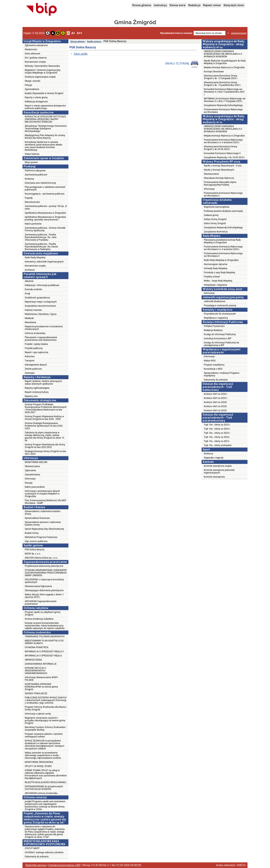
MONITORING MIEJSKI (36, 462)
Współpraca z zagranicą (216, 318)
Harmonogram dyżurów (216, 264)
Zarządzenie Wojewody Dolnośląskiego (223, 105)
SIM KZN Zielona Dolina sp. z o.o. (41, 558)
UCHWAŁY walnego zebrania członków (44, 852)
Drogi (27, 294)
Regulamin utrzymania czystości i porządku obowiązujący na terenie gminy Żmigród (45, 720)
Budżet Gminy (32, 533)
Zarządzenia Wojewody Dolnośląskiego (223, 228)
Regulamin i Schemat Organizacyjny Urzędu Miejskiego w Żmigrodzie (43, 71)
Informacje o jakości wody (38, 714)
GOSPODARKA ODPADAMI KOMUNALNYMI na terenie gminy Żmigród (41, 687)
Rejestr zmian (212, 5)
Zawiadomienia (32, 475)
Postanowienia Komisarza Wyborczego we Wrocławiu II (223, 194)
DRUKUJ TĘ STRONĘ (182, 64)
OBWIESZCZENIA (33, 660)
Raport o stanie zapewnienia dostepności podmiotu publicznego (45, 107)
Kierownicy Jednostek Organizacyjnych (44, 262)
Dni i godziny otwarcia (36, 58)
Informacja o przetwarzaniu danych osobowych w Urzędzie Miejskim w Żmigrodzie (42, 494)
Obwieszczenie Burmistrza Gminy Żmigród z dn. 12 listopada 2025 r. (221, 77)
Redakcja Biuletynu (213, 330)
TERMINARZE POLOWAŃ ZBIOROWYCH (45, 637)
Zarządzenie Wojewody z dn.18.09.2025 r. (225, 157)
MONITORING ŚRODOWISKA (39, 762)
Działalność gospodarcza (37, 298)
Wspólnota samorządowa (217, 207)
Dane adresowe (32, 54)
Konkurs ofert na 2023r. (216, 406)
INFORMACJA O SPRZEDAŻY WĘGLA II (44, 652)
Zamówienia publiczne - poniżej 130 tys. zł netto (46, 207)
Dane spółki (81, 54)
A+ (73, 33)
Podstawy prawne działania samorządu (223, 211)
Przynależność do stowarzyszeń (220, 314)
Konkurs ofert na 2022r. (216, 410)
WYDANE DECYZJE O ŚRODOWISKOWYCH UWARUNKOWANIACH (36, 671)
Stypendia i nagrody (214, 458)
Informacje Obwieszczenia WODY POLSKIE (41, 679)
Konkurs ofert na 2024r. (216, 402)
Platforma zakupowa (35, 171)
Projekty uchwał (212, 277)
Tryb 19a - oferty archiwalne (218, 445)
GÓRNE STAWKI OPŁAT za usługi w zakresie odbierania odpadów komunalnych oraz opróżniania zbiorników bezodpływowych (46, 774)
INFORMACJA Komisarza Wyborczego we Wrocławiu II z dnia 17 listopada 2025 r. (225, 100)
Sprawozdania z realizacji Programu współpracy (222, 374)
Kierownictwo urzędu (35, 266)
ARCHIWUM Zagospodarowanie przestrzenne (41, 603)
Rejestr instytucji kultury (37, 392)
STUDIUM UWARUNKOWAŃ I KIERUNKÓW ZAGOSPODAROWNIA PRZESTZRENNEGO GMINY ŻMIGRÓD (46, 573)
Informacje (30, 479)
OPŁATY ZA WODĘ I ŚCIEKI (38, 766)
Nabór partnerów (33, 224)
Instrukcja (160, 5)
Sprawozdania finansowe (37, 518)
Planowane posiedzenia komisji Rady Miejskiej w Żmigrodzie (222, 241)
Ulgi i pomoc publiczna (36, 541)
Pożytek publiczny (34, 348)
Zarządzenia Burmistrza (216, 232)
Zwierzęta (30, 373)
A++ (79, 33)
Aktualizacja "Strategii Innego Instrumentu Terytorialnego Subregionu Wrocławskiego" (46, 129)
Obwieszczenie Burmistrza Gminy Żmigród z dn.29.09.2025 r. (220, 148)
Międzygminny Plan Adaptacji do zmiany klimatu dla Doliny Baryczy (45, 137)
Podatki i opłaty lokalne (36, 344)
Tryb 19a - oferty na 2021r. (217, 441)
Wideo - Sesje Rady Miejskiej (218, 281)
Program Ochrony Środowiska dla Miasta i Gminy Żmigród (46, 708)
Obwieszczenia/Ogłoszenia (38, 586)
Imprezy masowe (33, 310)
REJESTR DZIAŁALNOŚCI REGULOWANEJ (46, 782)
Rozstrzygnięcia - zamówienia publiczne (45, 194)
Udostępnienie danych (36, 365)
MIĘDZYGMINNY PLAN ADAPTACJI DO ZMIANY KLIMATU (44, 642)
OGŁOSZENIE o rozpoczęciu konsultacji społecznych (44, 581)
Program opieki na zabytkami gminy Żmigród (43, 613)
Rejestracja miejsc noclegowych (41, 302)
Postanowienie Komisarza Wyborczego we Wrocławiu (223, 111)
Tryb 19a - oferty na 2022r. (217, 437)
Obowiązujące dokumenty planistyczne (44, 590)
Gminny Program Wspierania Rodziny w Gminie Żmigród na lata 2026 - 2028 (44, 418)
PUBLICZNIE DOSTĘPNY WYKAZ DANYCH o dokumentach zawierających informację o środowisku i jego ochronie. (46, 700)
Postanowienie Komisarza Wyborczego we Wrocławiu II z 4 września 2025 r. (223, 141)
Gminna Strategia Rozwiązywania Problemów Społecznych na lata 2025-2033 (44, 426)
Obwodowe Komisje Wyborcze (219, 178)
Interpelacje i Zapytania (215, 285)
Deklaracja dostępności (36, 102)
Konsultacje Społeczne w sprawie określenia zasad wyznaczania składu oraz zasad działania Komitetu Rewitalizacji (43, 146)
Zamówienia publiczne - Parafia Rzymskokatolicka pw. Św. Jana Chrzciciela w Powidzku (41, 237)
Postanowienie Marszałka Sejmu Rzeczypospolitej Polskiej (220, 183)
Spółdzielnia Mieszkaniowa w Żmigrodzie (45, 213)
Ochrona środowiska (35, 333)
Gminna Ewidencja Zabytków (39, 619)
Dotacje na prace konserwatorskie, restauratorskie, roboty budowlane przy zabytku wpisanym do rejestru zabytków (45, 626)
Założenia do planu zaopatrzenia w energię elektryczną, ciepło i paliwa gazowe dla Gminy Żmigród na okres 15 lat (44, 437)
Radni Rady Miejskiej (35, 258)
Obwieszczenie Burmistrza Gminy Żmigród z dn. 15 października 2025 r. (223, 84)
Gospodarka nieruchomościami (40, 306)
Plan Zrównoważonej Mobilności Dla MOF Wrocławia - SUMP (46, 502)
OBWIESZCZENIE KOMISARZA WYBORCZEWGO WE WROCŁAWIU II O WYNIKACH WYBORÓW (223, 54)
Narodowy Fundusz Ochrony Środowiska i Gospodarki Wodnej (45, 729)
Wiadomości (31, 49)
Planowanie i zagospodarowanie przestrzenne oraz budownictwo (41, 339)
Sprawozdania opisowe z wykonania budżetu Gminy (43, 523)
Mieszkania (30, 322)
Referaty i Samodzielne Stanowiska (42, 66)
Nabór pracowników (35, 487)
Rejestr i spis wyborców (36, 352)
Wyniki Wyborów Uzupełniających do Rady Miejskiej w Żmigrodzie (225, 62)
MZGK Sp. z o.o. (33, 554)
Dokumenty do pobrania (37, 857)
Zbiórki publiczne (33, 369)
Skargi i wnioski (33, 81)
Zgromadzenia (32, 89)
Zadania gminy (211, 215)
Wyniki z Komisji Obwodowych (219, 170)
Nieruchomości (32, 202)
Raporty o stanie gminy (36, 97)
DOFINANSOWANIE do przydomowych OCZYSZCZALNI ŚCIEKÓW (44, 788)
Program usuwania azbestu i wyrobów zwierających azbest (44, 735)
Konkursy (29, 179)
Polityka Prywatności (214, 326)
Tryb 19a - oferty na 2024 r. (217, 429)
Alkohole (29, 281)
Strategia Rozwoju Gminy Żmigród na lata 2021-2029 (45, 453)
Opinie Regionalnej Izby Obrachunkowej (44, 529)
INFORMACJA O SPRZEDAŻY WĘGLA (43, 656)
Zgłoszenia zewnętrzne (36, 45)
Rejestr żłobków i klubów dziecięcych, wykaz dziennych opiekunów (43, 383)
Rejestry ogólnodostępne (37, 388)
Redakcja (194, 5)
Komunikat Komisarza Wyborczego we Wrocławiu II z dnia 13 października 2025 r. (224, 92)
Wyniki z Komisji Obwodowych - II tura (223, 166)
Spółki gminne (94, 41)
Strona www (178, 5)
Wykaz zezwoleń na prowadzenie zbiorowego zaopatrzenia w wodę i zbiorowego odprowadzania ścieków (43, 755)
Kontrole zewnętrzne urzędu (218, 466)
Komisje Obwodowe (214, 72)
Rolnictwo (30, 356)
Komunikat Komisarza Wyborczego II (222, 153)
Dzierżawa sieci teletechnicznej (40, 183)
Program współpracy (214, 365)
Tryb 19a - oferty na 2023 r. (217, 433)
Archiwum (30, 270)
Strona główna (142, 5)
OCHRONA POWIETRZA (37, 647)
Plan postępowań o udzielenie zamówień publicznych (45, 188)
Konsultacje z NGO (213, 369)
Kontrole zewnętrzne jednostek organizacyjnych (219, 471)
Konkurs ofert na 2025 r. (216, 398)
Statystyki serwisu (36, 865)
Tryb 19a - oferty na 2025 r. (217, 425)
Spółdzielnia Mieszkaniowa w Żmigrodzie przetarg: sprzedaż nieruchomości (45, 218)
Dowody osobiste (33, 289)
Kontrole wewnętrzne (214, 477)
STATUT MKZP (32, 848)
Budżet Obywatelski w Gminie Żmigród (44, 93)
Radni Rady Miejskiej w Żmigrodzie (221, 260)
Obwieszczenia (32, 466)
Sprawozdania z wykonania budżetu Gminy (43, 513)
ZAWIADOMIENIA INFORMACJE (41, 664)
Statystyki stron (234, 5)
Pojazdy (29, 198)
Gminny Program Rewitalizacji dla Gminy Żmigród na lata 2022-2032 (45, 446)
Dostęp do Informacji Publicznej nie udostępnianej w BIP (221, 344)
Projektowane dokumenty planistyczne (44, 566)
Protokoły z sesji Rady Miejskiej (219, 273)
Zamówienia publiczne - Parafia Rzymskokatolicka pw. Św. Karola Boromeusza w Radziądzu (41, 247)
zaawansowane (239, 33)
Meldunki (29, 318)
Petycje (28, 85)
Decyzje (29, 483)
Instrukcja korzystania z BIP (218, 339)
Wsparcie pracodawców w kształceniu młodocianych (44, 328)
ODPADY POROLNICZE (36, 694)
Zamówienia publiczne (36, 175)
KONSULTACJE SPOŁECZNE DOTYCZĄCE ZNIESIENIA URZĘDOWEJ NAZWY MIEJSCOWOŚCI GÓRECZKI (45, 119)
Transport (30, 361)
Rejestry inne (31, 396)
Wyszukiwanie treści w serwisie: (176, 33)
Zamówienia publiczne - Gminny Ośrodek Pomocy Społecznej (45, 229)
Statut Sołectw (32, 154)
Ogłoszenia (30, 470)
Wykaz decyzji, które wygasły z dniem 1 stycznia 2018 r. (44, 596)
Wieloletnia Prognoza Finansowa (41, 537)
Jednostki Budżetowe (214, 301)
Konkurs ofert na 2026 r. (216, 394)
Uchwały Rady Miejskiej (216, 268)
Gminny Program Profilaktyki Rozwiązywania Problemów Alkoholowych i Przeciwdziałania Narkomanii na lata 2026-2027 (46, 408)
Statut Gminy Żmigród (215, 223)
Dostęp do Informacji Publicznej (220, 334)
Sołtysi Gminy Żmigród (215, 219)
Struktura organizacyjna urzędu (40, 77)
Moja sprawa (31, 162)
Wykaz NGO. (210, 361)
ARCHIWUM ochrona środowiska (41, 793)
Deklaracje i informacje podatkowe (42, 285)
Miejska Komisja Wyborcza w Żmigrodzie (224, 67)
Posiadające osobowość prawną (220, 306)
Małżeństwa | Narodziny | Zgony (41, 314)
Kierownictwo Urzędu (35, 62)
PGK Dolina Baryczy (35, 550)
